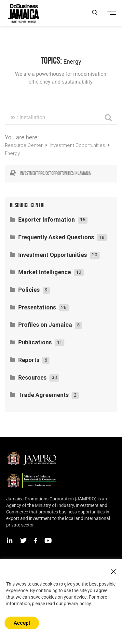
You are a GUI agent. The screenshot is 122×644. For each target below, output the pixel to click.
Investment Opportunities (78, 145)
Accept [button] (22, 623)
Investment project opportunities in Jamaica (55, 173)
